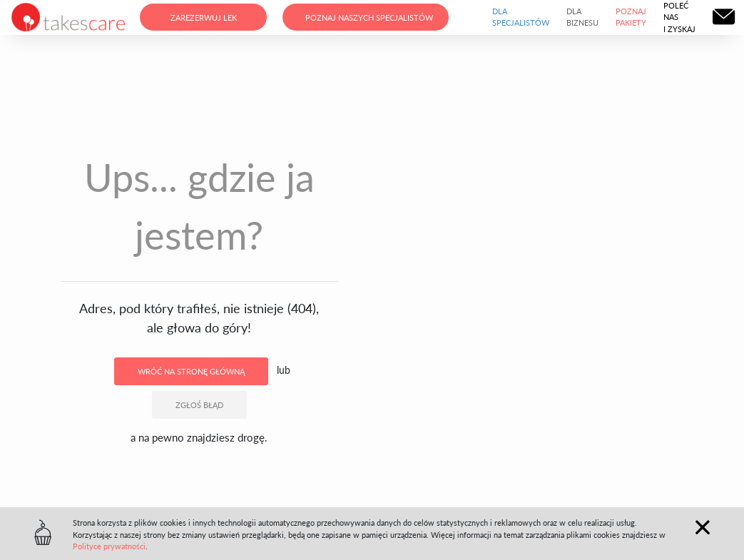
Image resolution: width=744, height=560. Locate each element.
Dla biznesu (582, 17)
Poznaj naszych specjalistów (369, 17)
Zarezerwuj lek (204, 17)
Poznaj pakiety (631, 17)
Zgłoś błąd (199, 405)
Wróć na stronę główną (191, 371)
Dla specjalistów (521, 17)
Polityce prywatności (109, 546)
